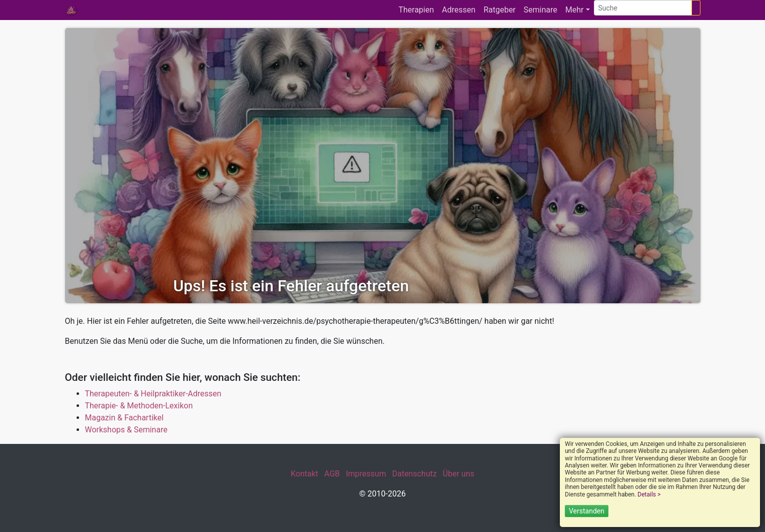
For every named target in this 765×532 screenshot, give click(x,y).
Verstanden (587, 511)
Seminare (541, 10)
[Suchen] (696, 8)
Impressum (366, 474)
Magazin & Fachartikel (124, 418)
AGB (332, 474)
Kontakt (304, 474)
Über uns (459, 474)
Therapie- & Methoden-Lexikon (139, 406)
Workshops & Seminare (126, 430)
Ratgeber (499, 10)
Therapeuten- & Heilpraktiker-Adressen (153, 394)
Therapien (416, 10)
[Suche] (643, 8)
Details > (649, 494)
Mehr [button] (575, 10)
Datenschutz (415, 474)
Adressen (459, 10)
